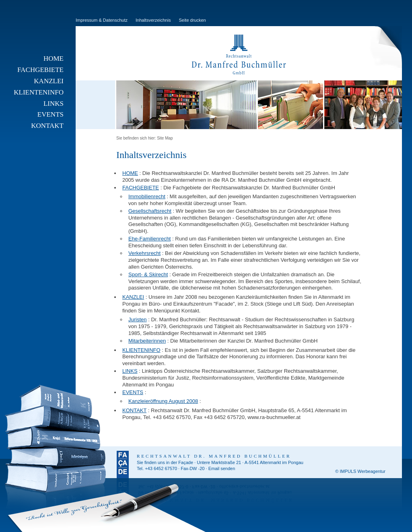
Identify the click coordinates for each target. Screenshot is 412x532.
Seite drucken (192, 20)
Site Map (165, 138)
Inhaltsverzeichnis (153, 20)
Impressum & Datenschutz (102, 20)
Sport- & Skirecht (148, 274)
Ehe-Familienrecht (150, 239)
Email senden (222, 468)
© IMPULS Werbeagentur (360, 471)
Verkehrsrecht (144, 253)
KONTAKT (47, 126)
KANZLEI (49, 81)
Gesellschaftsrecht (150, 211)
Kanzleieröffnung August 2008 (163, 401)
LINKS (54, 104)
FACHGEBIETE (40, 70)
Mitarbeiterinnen (147, 341)
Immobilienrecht (147, 196)
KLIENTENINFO (39, 92)
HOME (54, 59)
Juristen (138, 319)
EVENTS (50, 114)
